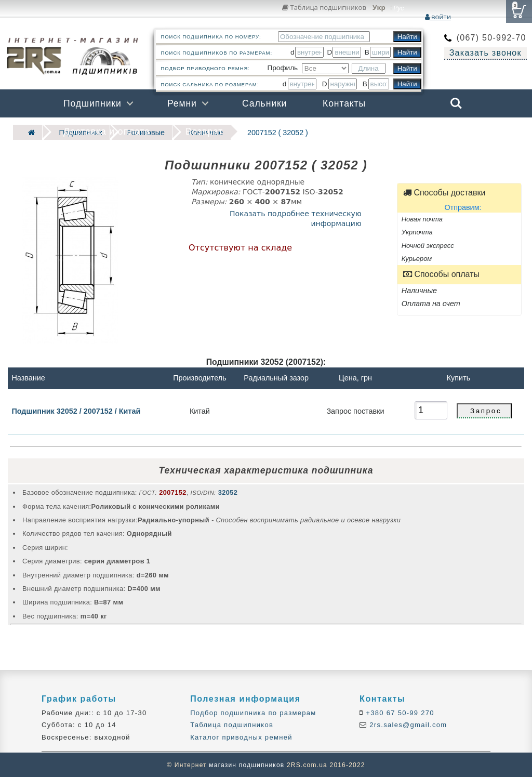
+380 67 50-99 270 (399, 712)
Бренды (406, 131)
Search (456, 103)
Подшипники (92, 103)
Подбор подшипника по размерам (253, 712)
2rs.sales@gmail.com (407, 724)
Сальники (264, 103)
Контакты (344, 103)
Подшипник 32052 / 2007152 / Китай (76, 410)
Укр (379, 8)
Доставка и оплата (107, 131)
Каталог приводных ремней (241, 736)
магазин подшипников (247, 765)
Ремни (182, 103)
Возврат (204, 131)
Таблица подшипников (324, 7)
